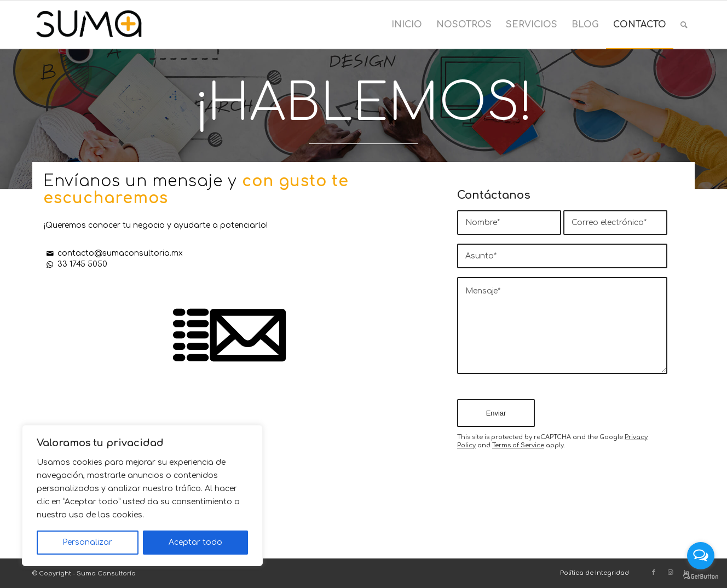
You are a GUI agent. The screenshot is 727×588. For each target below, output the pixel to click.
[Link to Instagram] (670, 573)
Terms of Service (518, 445)
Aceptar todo (195, 542)
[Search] (684, 25)
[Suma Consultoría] (89, 25)
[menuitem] (407, 25)
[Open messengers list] (701, 556)
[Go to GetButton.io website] (701, 577)
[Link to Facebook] (654, 573)
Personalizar (87, 542)
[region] (142, 495)
